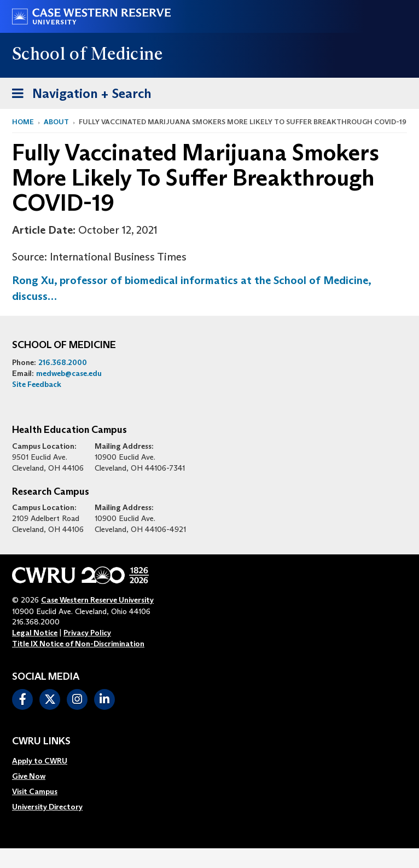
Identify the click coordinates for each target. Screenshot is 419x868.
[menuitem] (47, 761)
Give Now (29, 776)
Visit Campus (35, 791)
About (56, 122)
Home (23, 122)
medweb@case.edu (69, 373)
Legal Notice (35, 633)
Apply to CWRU (40, 761)
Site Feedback (37, 384)
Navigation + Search (78, 92)
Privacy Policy (87, 633)
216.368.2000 (63, 362)
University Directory (47, 807)
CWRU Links (41, 742)
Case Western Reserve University (97, 600)
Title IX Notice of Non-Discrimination (78, 644)
